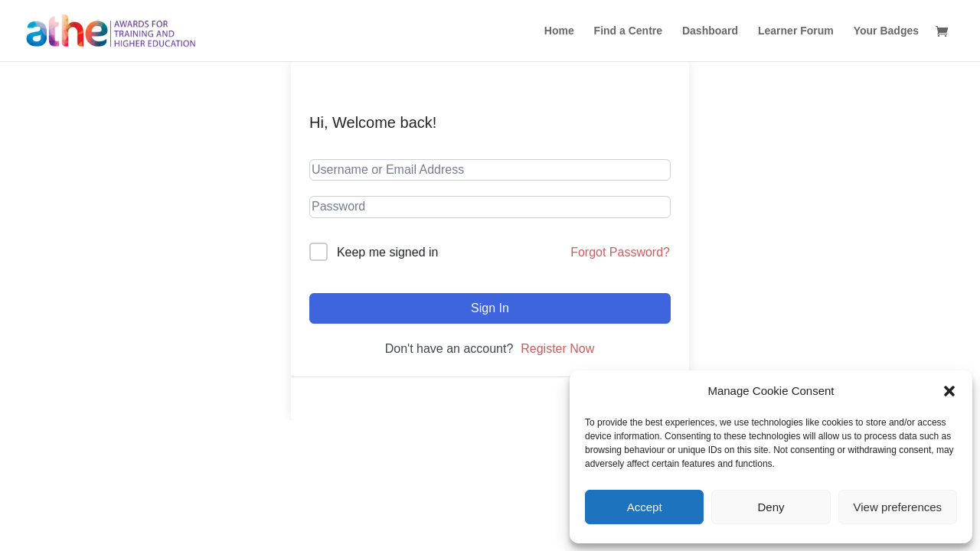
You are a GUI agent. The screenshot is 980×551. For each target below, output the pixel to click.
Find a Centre (628, 31)
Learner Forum (796, 31)
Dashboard (710, 31)
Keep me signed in (388, 252)
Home (559, 31)
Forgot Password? (620, 252)
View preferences (898, 507)
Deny (771, 507)
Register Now (557, 349)
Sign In (490, 308)
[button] (949, 391)
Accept (645, 507)
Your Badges (886, 31)
